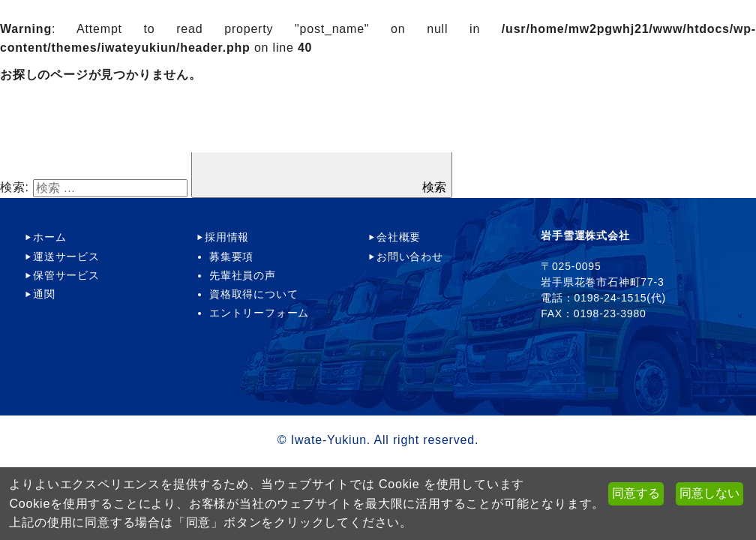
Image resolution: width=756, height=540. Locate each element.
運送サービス (66, 256)
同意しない (709, 493)
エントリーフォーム (259, 313)
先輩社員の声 (243, 275)
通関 (44, 294)
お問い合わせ (410, 256)
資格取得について (253, 294)
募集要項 (231, 256)
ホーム (49, 237)
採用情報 (227, 237)
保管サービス (66, 275)
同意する (636, 493)
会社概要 (399, 237)
